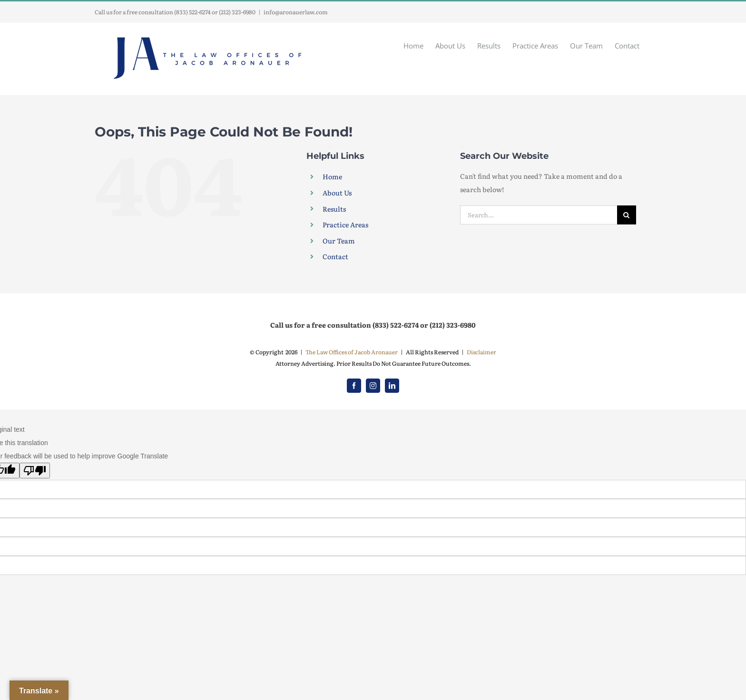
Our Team (339, 241)
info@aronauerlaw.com (296, 12)
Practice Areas (345, 224)
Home (332, 176)
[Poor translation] (35, 471)
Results (334, 209)
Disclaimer (481, 352)
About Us (337, 193)
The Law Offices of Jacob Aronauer (352, 352)
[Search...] (539, 215)
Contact (335, 256)
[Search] (627, 215)
